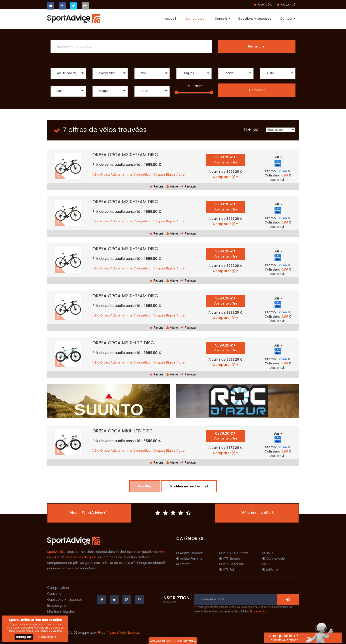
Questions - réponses (255, 19)
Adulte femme (122, 175)
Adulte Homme (190, 553)
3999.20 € (225, 160)
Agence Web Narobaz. (124, 633)
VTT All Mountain (234, 553)
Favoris (157, 186)
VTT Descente (232, 564)
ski (54, 557)
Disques (159, 175)
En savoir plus (47, 637)
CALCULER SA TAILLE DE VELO (173, 641)
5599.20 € (225, 348)
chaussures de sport (81, 557)
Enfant (183, 564)
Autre (181, 175)
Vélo (96, 175)
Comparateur (195, 19)
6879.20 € (225, 436)
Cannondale (274, 559)
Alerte (172, 186)
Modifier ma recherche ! (189, 486)
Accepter (24, 637)
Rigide (171, 175)
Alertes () (286, 5)
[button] (68, 74)
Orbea (105, 175)
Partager (188, 186)
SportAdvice (56, 552)
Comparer (257, 90)
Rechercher (257, 46)
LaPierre (270, 570)
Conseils (222, 19)
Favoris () (263, 5)
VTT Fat (227, 570)
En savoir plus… (260, 612)
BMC (268, 553)
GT (266, 564)
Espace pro (56, 606)
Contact (287, 19)
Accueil (170, 19)
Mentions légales (61, 612)
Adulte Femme (189, 559)
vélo (162, 552)
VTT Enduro (230, 559)
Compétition (143, 175)
